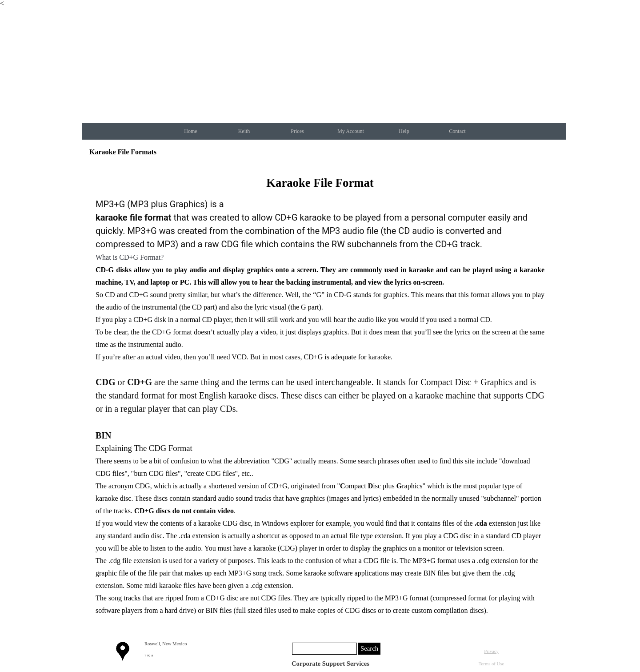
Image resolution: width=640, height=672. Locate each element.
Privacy (491, 651)
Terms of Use (491, 664)
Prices (297, 131)
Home (190, 131)
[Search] (324, 649)
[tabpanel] (320, 395)
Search (369, 648)
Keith (244, 131)
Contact (457, 131)
